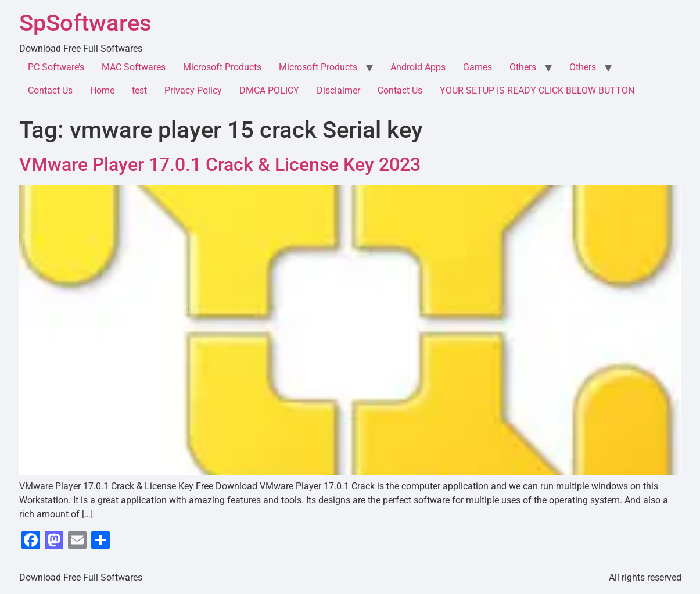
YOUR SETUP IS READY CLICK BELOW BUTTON (537, 90)
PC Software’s (56, 67)
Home (102, 90)
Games (478, 67)
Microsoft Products (222, 67)
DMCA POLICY (269, 90)
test (139, 90)
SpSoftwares (85, 23)
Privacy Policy (193, 90)
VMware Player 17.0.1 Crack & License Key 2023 (220, 164)
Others (523, 67)
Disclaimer (338, 90)
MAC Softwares (134, 67)
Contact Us (50, 90)
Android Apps (418, 67)
